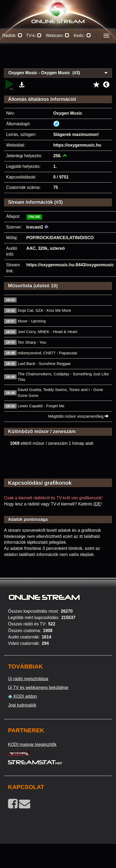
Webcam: (57, 36)
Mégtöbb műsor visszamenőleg (78, 416)
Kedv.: (82, 36)
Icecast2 (35, 227)
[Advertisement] (58, 59)
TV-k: (34, 36)
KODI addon (23, 696)
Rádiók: (12, 36)
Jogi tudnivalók (22, 705)
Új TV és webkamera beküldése (38, 688)
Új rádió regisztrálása (28, 679)
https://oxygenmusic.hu (77, 145)
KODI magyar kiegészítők (32, 744)
